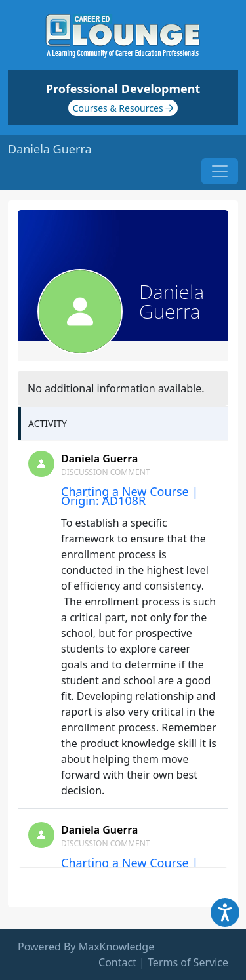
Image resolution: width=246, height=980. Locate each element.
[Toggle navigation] (220, 171)
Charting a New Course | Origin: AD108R (130, 496)
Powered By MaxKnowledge (86, 947)
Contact (117, 962)
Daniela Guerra (99, 459)
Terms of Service (188, 962)
